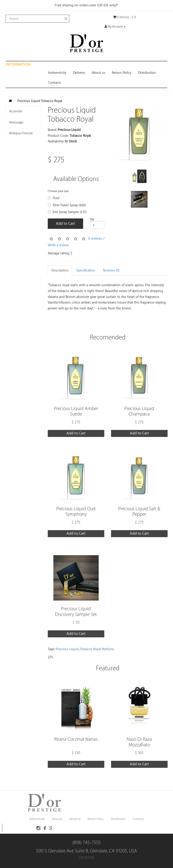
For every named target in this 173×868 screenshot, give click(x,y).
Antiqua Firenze (21, 133)
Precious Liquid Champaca (139, 411)
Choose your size (58, 191)
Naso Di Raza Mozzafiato (139, 742)
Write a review (58, 245)
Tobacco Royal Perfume (97, 649)
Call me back (86, 857)
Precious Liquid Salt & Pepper (139, 512)
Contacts (54, 83)
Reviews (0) (111, 270)
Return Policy (122, 73)
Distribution (147, 73)
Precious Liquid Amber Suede (76, 411)
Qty (92, 219)
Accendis (16, 111)
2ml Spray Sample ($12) (67, 212)
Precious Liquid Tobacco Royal (40, 101)
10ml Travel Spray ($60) (67, 205)
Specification (86, 270)
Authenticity (57, 73)
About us (98, 73)
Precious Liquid (67, 649)
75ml (54, 198)
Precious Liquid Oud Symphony (76, 512)
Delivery (79, 73)
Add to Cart (65, 224)
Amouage (16, 122)
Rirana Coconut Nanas (76, 739)
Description (60, 270)
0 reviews (95, 239)
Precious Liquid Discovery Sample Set (76, 612)
